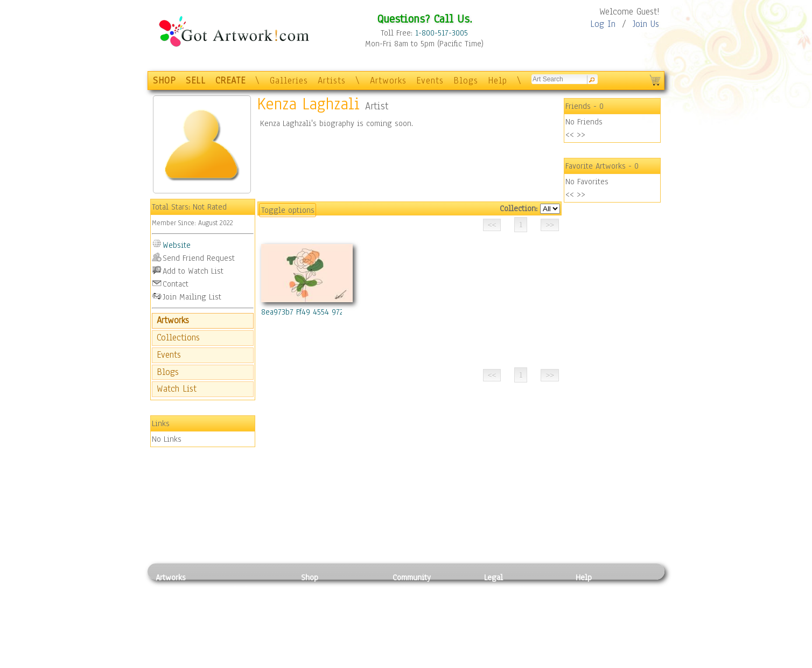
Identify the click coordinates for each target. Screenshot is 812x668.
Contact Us (594, 590)
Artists (332, 81)
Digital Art (174, 626)
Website (177, 245)
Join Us (646, 24)
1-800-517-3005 (442, 33)
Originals (317, 650)
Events (430, 81)
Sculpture (172, 650)
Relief (236, 590)
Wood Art (241, 614)
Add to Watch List (193, 271)
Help (498, 81)
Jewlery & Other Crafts (258, 662)
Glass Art (241, 650)
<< (570, 135)
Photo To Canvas (329, 590)
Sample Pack (597, 602)
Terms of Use (506, 602)
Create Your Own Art (336, 662)
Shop (310, 577)
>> (581, 135)
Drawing (170, 614)
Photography (177, 602)
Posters (314, 614)
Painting (170, 590)
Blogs (466, 81)
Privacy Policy (508, 590)
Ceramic (239, 626)
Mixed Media (178, 638)
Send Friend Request (199, 258)
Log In (603, 24)
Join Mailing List (192, 297)
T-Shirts (315, 638)
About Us (591, 614)
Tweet (586, 662)
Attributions (502, 614)
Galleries (289, 81)
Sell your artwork (423, 638)
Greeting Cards (327, 626)
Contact (176, 284)
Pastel (236, 602)
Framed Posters (327, 602)
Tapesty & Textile (255, 638)
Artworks (388, 81)
